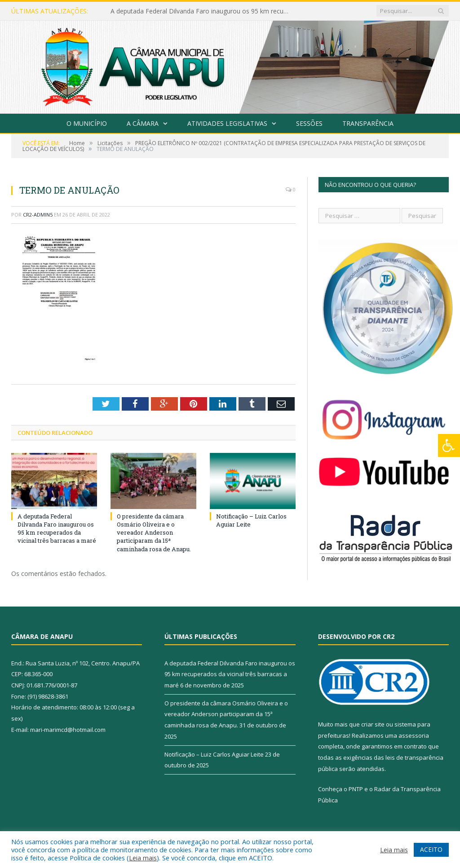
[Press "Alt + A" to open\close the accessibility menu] (449, 445)
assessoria (414, 735)
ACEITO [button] (431, 849)
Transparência (368, 123)
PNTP (356, 789)
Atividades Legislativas (227, 123)
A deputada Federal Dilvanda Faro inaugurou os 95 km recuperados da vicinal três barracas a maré (203, 11)
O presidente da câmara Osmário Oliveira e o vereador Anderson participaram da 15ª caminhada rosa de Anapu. (154, 533)
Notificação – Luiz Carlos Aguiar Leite (214, 754)
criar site (373, 724)
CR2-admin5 (38, 215)
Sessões (309, 123)
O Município (87, 123)
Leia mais (143, 858)
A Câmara (143, 123)
